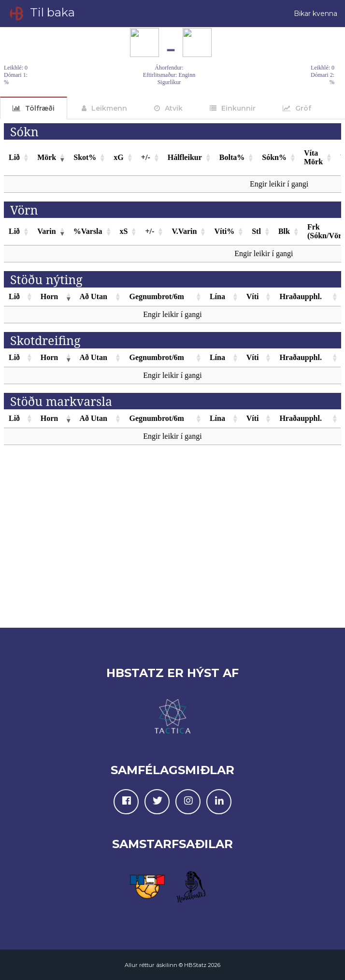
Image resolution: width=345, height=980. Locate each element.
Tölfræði (40, 108)
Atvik (174, 108)
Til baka (41, 14)
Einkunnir (238, 108)
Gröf (303, 108)
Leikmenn (109, 108)
